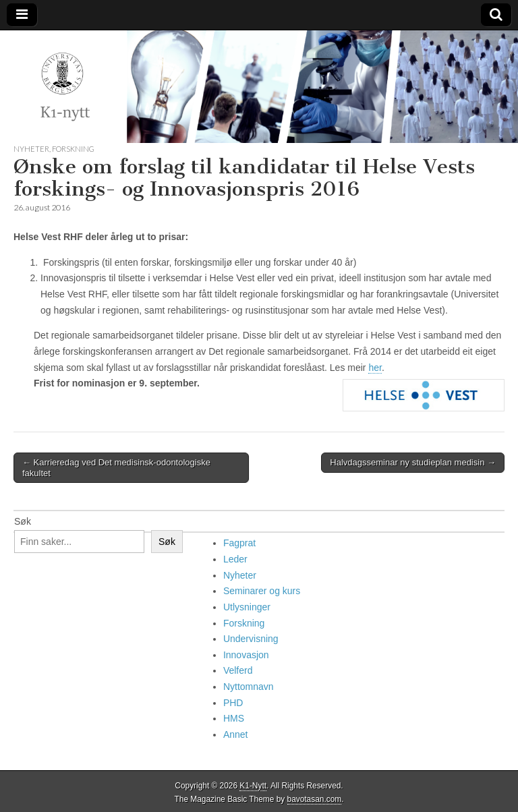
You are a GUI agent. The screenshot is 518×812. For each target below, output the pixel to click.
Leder (235, 559)
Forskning (73, 149)
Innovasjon (246, 655)
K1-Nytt (253, 786)
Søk (23, 521)
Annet (236, 734)
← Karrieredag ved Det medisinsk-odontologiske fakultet (116, 468)
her (375, 368)
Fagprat (239, 543)
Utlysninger (247, 607)
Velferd (238, 670)
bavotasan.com (315, 799)
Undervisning (251, 639)
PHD (233, 703)
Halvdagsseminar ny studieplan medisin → (413, 462)
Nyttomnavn (249, 687)
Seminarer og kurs (262, 591)
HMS (234, 718)
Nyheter (31, 149)
